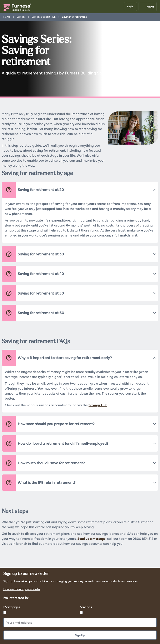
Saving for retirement (74, 17)
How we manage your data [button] (22, 589)
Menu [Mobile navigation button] (147, 7)
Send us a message (91, 539)
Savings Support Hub (44, 17)
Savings (21, 17)
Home (7, 17)
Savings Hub (98, 405)
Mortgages (12, 607)
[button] (130, 7)
